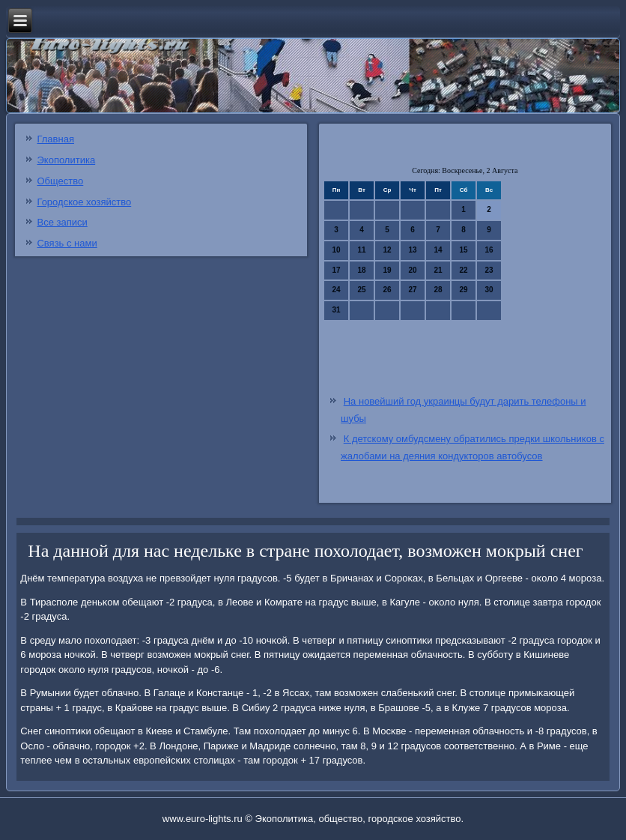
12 (388, 250)
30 (489, 290)
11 (362, 250)
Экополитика (66, 160)
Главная (55, 139)
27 (413, 290)
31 (337, 310)
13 (413, 250)
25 (362, 290)
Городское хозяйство (84, 202)
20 (413, 270)
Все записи (62, 222)
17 (337, 270)
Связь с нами (67, 243)
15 (464, 250)
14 (438, 250)
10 (337, 250)
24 (337, 290)
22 (464, 270)
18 (362, 270)
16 (489, 250)
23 (489, 270)
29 (464, 290)
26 (388, 290)
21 (438, 270)
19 (388, 270)
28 (438, 290)
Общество (60, 181)
